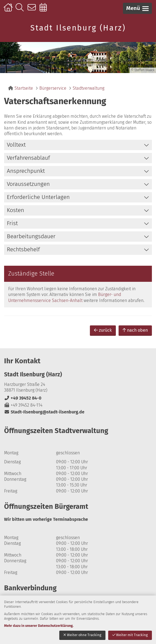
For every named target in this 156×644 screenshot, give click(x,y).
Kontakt (33, 10)
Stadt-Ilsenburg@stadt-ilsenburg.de (44, 412)
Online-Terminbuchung (45, 10)
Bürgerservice (53, 88)
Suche (21, 10)
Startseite (9, 10)
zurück (103, 330)
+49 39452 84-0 (23, 398)
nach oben (135, 330)
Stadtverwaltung (89, 88)
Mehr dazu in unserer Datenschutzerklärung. (39, 626)
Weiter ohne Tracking (82, 635)
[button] (137, 8)
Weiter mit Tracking (130, 635)
